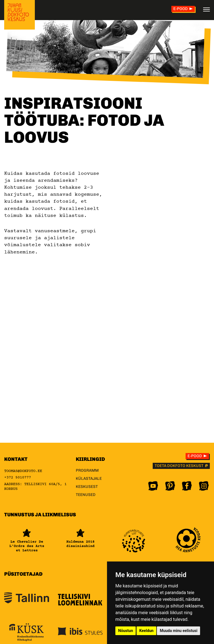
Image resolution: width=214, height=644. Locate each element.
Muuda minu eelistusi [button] (178, 631)
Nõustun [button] (126, 631)
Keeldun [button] (146, 631)
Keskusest (87, 487)
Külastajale (89, 479)
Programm (87, 470)
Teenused (86, 495)
